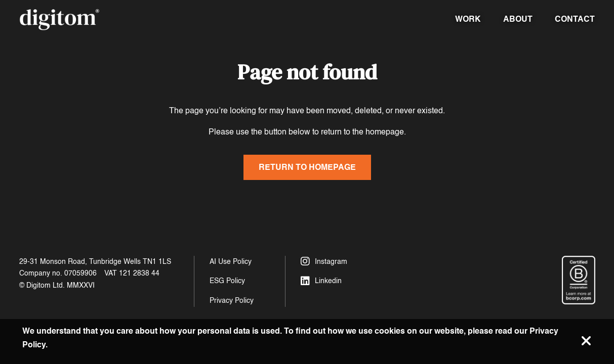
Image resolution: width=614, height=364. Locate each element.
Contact (575, 19)
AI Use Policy (231, 262)
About (518, 19)
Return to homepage (307, 167)
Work (468, 19)
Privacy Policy (232, 301)
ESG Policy (227, 281)
